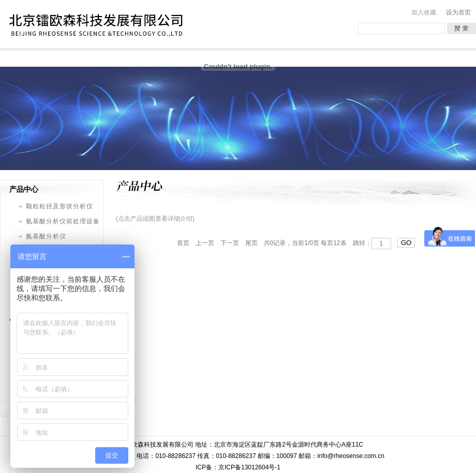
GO (406, 243)
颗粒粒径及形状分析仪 (59, 206)
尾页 (251, 243)
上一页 (205, 243)
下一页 (230, 243)
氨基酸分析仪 (46, 236)
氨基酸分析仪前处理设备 (63, 221)
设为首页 (458, 12)
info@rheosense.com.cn (351, 456)
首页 (183, 243)
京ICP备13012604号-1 (249, 467)
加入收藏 (424, 12)
